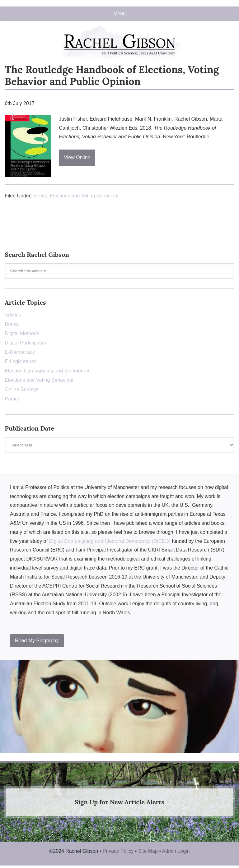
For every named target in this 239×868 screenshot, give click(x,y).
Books (40, 196)
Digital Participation (26, 343)
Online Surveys (22, 389)
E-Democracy (20, 352)
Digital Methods (22, 333)
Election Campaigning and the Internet (47, 371)
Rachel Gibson (119, 44)
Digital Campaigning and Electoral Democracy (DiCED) (110, 541)
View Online (77, 157)
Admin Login (176, 851)
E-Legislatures (21, 361)
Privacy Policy (118, 851)
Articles (13, 315)
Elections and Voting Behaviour (84, 196)
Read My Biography (37, 641)
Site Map (148, 851)
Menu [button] (119, 14)
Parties (12, 399)
